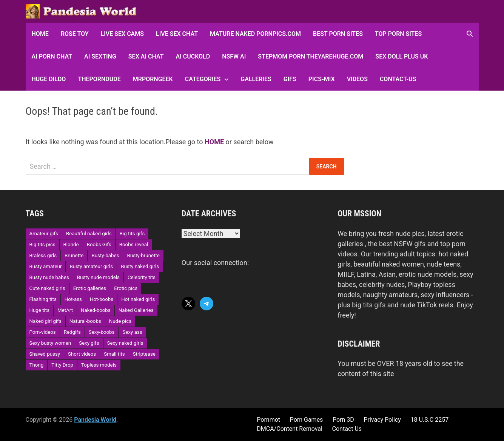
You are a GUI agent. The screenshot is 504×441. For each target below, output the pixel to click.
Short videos (82, 354)
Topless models (99, 365)
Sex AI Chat (146, 56)
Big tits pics (42, 244)
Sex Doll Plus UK (402, 56)
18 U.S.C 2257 (430, 420)
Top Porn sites (398, 34)
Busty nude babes (49, 277)
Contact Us (347, 429)
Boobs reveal (134, 244)
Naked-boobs (96, 310)
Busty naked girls (140, 266)
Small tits (114, 354)
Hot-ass (73, 299)
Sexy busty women (50, 343)
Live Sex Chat (177, 34)
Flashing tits (43, 299)
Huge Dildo (49, 79)
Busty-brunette (143, 255)
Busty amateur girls (91, 266)
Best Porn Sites (338, 34)
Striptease (144, 354)
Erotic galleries (90, 288)
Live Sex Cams (122, 34)
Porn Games (307, 420)
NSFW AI (234, 56)
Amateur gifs (44, 234)
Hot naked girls (138, 299)
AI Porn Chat (52, 56)
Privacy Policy (382, 420)
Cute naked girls (47, 288)
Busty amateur (46, 266)
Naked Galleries (136, 310)
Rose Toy (75, 34)
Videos (357, 79)
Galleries (256, 79)
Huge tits (40, 310)
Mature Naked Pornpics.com (255, 34)
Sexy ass (132, 332)
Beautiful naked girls (89, 234)
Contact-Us (398, 79)
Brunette (74, 255)
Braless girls (43, 255)
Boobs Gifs (99, 244)
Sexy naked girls (125, 343)
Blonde (71, 244)
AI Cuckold (193, 56)
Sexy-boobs (102, 332)
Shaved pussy (45, 354)
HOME (40, 34)
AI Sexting (100, 56)
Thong (37, 365)
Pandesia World (95, 420)
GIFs (290, 79)
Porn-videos (43, 332)
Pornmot (268, 420)
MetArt (65, 310)
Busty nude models (98, 277)
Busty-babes (105, 255)
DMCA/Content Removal (290, 429)
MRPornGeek (153, 79)
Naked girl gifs (45, 321)
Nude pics (120, 321)
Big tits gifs (132, 234)
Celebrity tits (142, 277)
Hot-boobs (102, 299)
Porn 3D (343, 420)
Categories (203, 79)
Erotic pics (126, 288)
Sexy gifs (89, 343)
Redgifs (72, 332)
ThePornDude (99, 79)
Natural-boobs (85, 321)
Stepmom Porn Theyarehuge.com (311, 56)
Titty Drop (62, 365)
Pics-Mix (322, 79)
